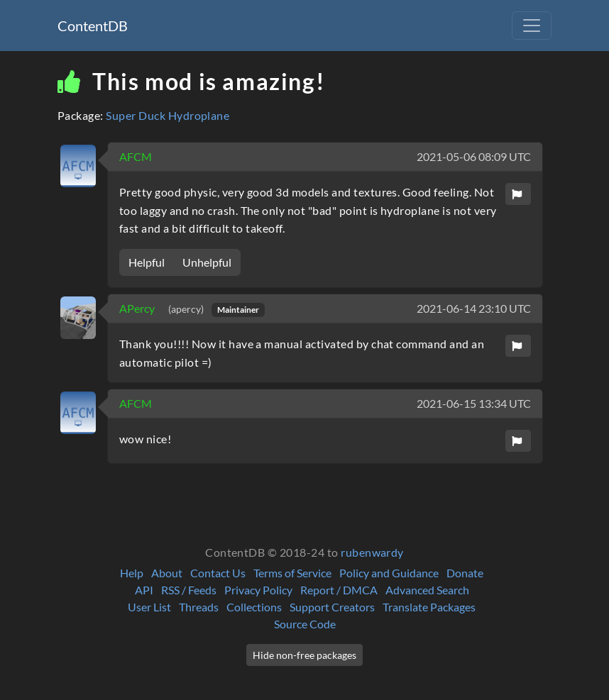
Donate (465, 573)
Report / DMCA (339, 590)
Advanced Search (427, 590)
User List (149, 607)
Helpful (147, 262)
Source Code (305, 624)
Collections (254, 607)
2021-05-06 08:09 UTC (474, 156)
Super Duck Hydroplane (168, 115)
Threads (199, 607)
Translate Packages (429, 607)
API (144, 590)
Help (132, 573)
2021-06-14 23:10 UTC (474, 308)
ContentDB (93, 26)
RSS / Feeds (189, 590)
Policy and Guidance (389, 573)
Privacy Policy (258, 590)
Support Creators (332, 607)
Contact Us (218, 573)
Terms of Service (292, 573)
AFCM (136, 156)
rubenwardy (372, 552)
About (167, 573)
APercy (138, 308)
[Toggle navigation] (532, 26)
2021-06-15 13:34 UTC (474, 403)
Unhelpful (207, 262)
